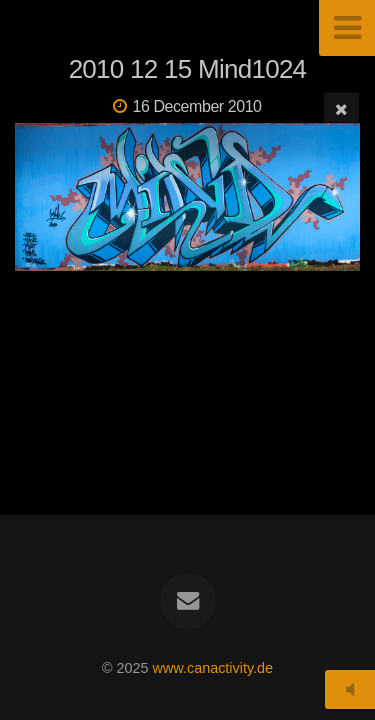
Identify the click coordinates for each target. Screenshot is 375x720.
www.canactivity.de (213, 668)
